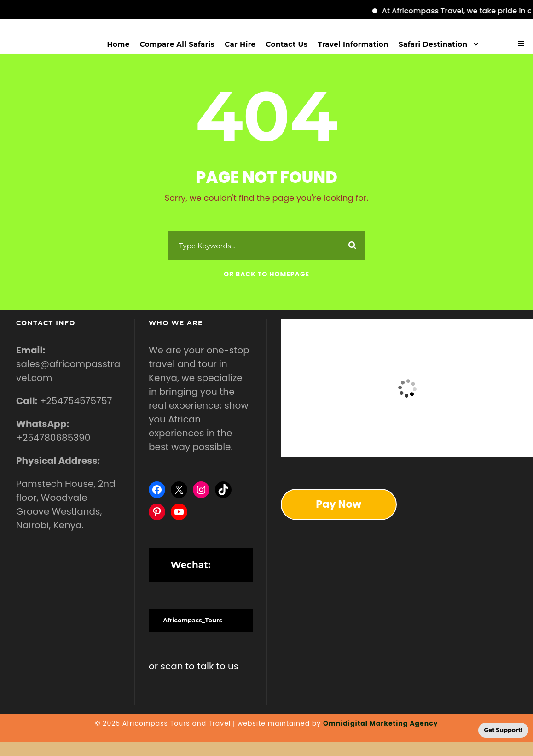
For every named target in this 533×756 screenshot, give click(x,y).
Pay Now (339, 504)
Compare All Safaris (177, 44)
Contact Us (287, 44)
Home (119, 44)
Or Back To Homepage (266, 274)
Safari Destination (433, 44)
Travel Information (353, 44)
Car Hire (240, 44)
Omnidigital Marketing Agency (381, 723)
